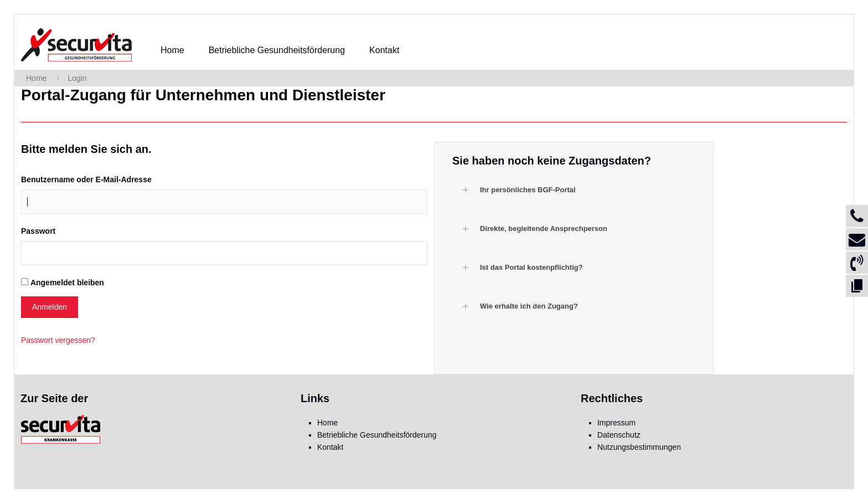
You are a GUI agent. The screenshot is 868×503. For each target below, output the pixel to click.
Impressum (616, 423)
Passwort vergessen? (58, 340)
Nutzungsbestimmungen (639, 447)
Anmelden (50, 307)
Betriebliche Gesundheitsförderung (377, 435)
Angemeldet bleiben (67, 283)
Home (36, 78)
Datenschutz (619, 435)
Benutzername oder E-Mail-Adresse (86, 179)
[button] (579, 190)
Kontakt (330, 447)
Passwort (38, 231)
